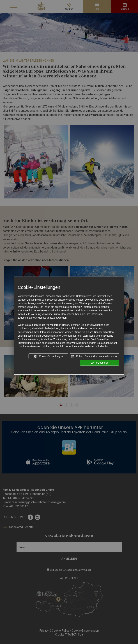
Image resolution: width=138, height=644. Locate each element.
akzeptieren (100, 363)
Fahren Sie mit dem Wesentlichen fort (95, 356)
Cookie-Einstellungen (48, 356)
